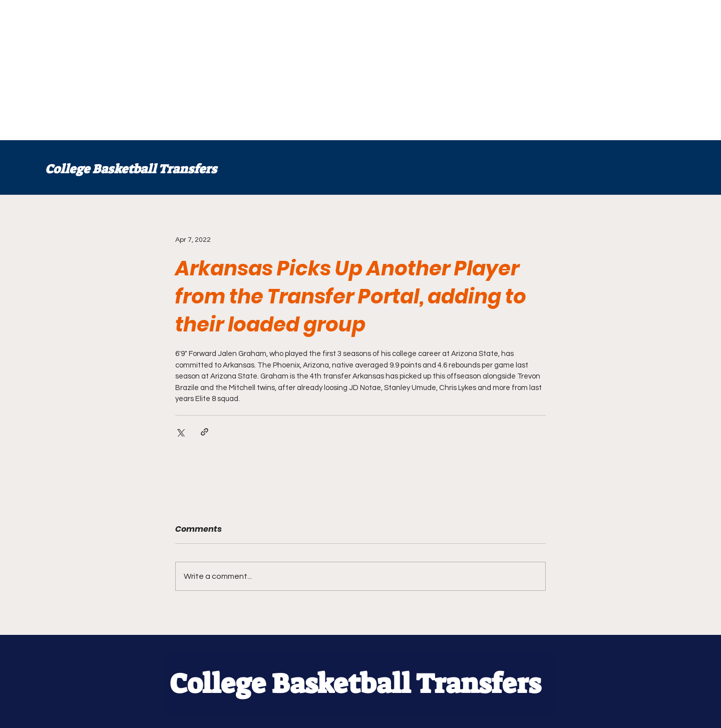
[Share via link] (205, 432)
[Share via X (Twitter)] (180, 432)
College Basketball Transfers (131, 169)
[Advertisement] (300, 70)
